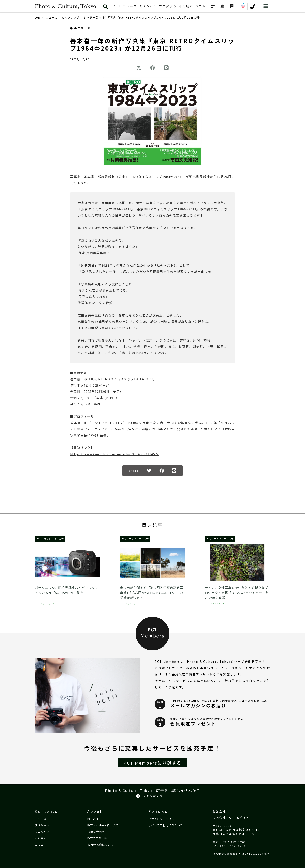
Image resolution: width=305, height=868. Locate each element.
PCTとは (93, 818)
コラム (201, 6)
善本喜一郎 (80, 28)
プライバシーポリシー (163, 818)
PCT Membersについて (103, 825)
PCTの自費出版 (97, 838)
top (38, 17)
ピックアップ (71, 17)
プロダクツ (168, 6)
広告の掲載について (152, 796)
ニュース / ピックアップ (50, 539)
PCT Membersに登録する (152, 763)
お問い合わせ (96, 831)
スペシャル (148, 6)
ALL (117, 6)
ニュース (130, 6)
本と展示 (186, 6)
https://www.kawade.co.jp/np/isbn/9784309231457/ (114, 454)
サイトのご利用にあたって (166, 825)
